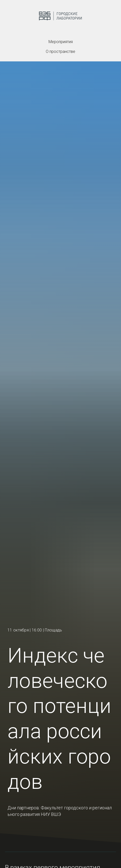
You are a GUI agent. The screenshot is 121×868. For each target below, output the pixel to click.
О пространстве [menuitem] (60, 51)
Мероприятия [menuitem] (61, 42)
